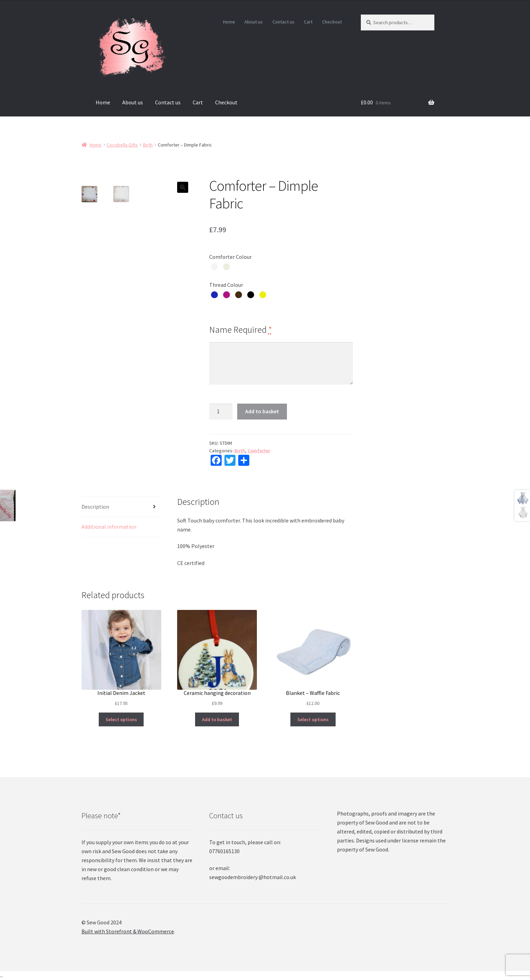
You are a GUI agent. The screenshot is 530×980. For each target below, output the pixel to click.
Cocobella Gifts (122, 145)
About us (254, 22)
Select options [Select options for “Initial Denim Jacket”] (121, 719)
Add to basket (262, 411)
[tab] (121, 507)
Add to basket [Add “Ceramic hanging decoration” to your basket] (217, 719)
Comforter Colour (230, 257)
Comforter (259, 451)
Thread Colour (226, 285)
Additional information (109, 527)
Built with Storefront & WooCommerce (128, 931)
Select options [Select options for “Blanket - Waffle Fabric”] (313, 719)
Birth (148, 145)
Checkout (332, 22)
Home (229, 22)
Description (95, 507)
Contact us (283, 22)
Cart (308, 22)
